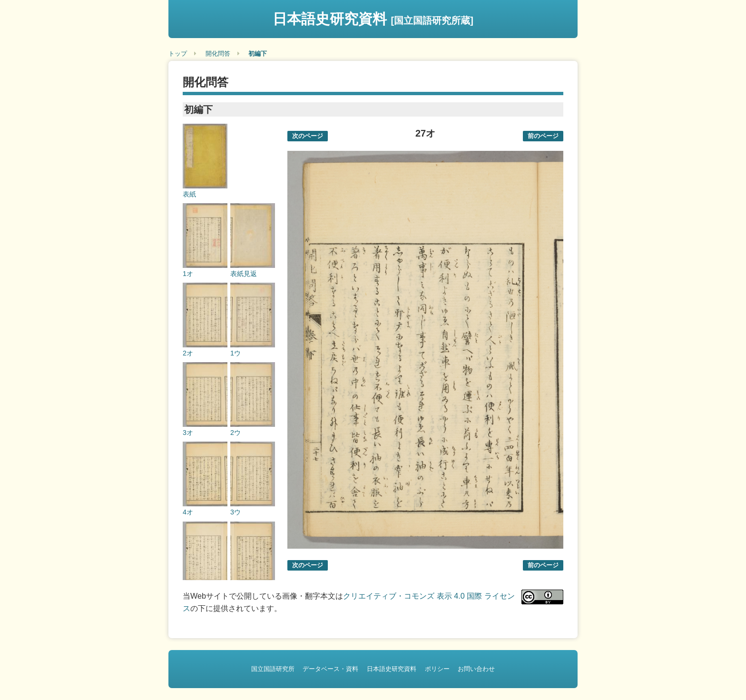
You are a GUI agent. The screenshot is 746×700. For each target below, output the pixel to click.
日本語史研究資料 (373, 19)
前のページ (543, 136)
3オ (188, 433)
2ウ (236, 433)
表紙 (189, 194)
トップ (178, 54)
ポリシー (437, 669)
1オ (188, 274)
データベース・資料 (330, 669)
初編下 (258, 54)
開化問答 (218, 54)
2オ (188, 353)
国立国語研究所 (273, 669)
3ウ (236, 512)
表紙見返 (244, 274)
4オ (188, 512)
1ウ (236, 353)
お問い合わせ (476, 669)
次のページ (308, 136)
